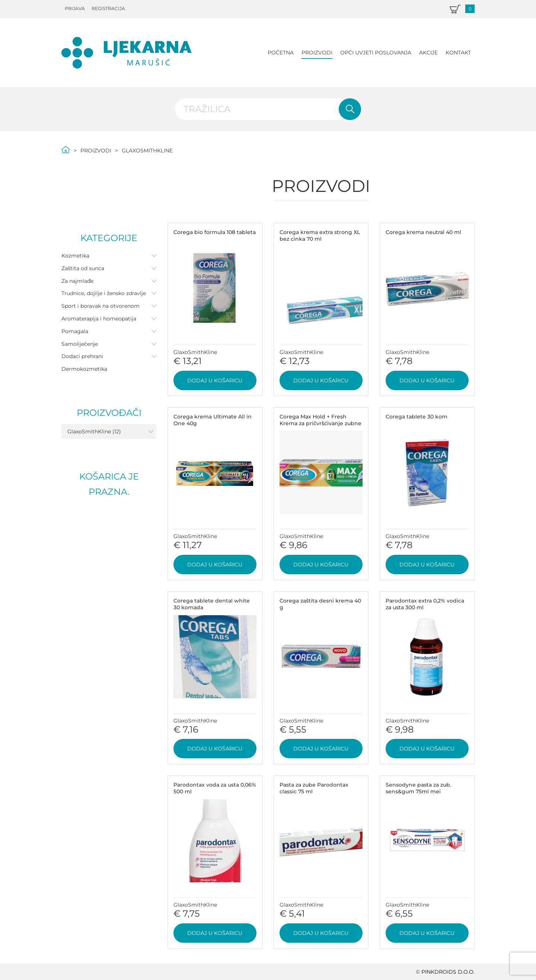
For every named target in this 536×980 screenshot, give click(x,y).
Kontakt (458, 53)
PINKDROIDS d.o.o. (448, 972)
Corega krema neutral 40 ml (423, 232)
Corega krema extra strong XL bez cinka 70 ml (320, 235)
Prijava (75, 8)
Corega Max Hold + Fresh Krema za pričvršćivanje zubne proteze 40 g (320, 423)
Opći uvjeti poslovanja (376, 53)
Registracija (108, 8)
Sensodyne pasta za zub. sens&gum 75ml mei (418, 788)
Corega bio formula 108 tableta (215, 232)
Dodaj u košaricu (215, 380)
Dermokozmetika (84, 369)
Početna (281, 53)
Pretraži (350, 109)
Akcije (428, 53)
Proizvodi (317, 53)
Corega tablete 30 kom (417, 417)
